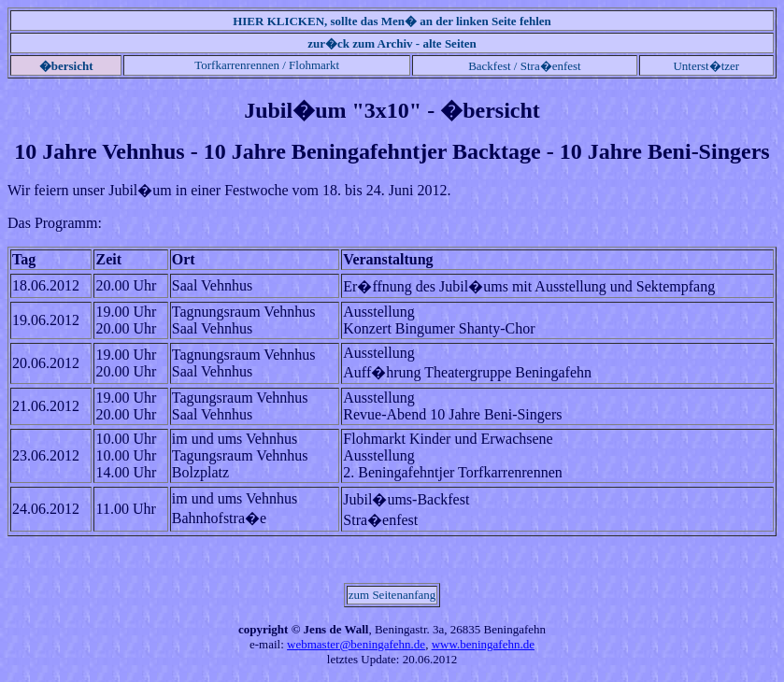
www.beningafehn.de (483, 644)
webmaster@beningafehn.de (356, 644)
